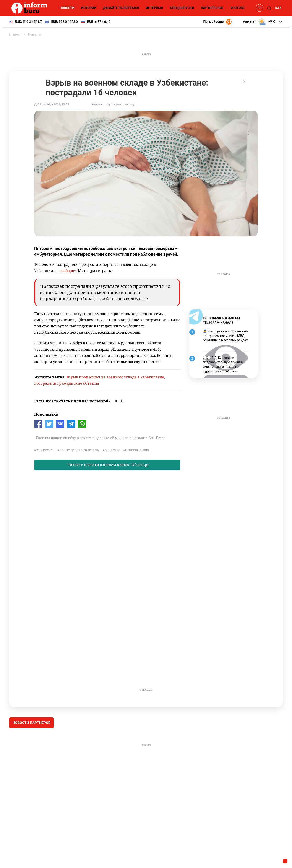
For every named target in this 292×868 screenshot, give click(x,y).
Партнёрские (212, 8)
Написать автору (123, 104)
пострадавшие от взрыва (80, 450)
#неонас (98, 104)
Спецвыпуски (182, 8)
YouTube (237, 8)
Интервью (154, 8)
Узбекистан (45, 450)
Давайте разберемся (121, 8)
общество (112, 450)
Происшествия (137, 450)
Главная (15, 34)
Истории (89, 8)
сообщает (68, 271)
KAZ (278, 8)
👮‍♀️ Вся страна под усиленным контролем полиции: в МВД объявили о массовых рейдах (226, 336)
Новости (67, 8)
